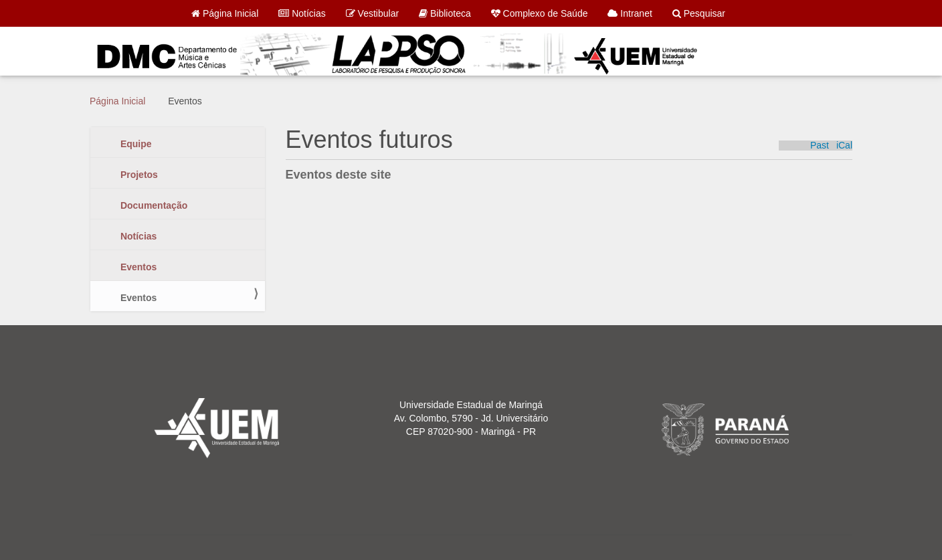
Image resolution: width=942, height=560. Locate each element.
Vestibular (372, 13)
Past (820, 146)
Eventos (137, 267)
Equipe (135, 144)
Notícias (302, 13)
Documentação (153, 205)
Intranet (630, 13)
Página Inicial (225, 13)
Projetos (138, 175)
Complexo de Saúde (540, 13)
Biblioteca (445, 13)
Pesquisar (699, 13)
